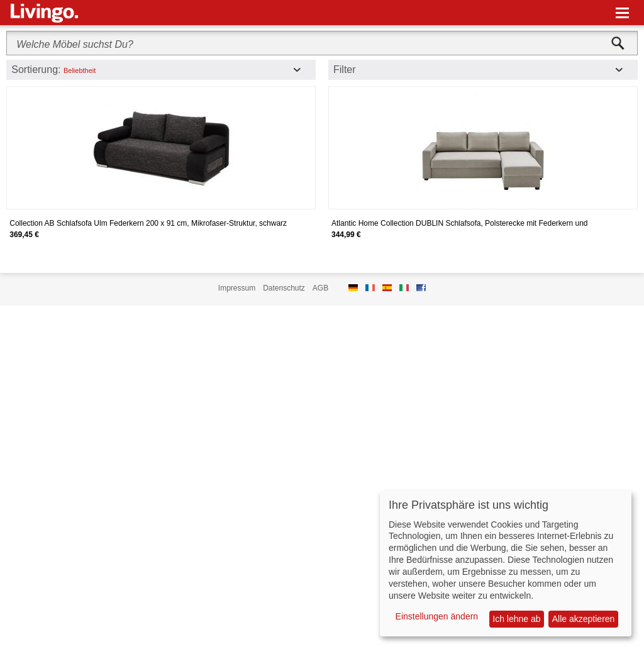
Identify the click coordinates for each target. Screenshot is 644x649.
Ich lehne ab (516, 619)
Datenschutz (284, 288)
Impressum (237, 288)
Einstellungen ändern (437, 616)
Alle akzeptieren (584, 619)
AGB (320, 288)
